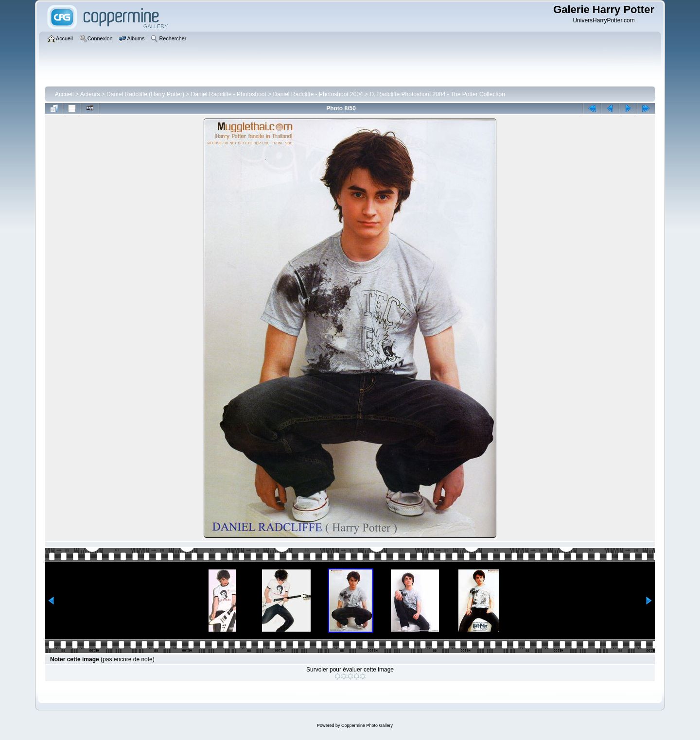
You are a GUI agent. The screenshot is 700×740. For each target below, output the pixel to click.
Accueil (64, 94)
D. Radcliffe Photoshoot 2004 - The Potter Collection (437, 94)
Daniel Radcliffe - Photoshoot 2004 (318, 94)
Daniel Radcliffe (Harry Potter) (145, 94)
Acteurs (90, 94)
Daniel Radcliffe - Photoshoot (229, 94)
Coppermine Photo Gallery (367, 725)
